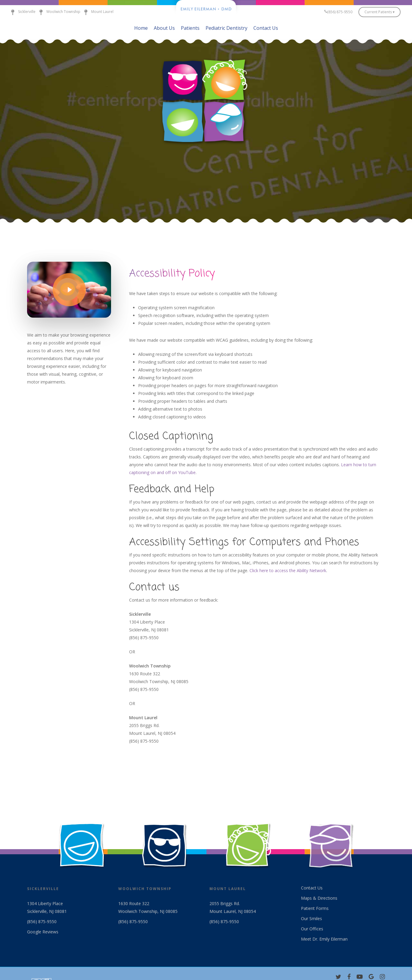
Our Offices (312, 929)
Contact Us (312, 888)
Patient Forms (315, 908)
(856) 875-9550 (42, 921)
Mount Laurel (97, 12)
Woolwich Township (58, 12)
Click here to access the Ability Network (288, 570)
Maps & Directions (319, 898)
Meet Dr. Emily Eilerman (324, 939)
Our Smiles (311, 918)
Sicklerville (21, 12)
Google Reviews (43, 932)
